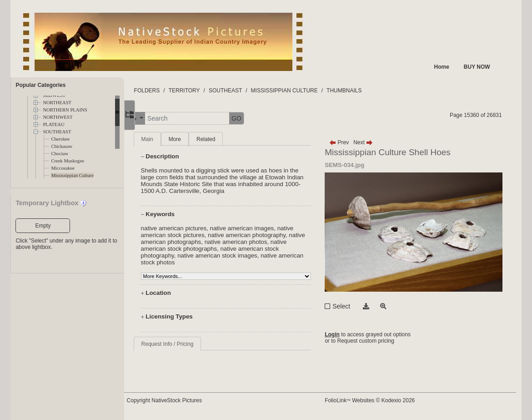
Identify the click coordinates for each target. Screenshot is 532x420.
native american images (262, 228)
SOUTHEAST (57, 132)
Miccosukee (63, 168)
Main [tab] (167, 139)
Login (342, 334)
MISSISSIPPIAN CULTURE (304, 91)
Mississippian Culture (72, 175)
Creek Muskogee (68, 161)
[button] (156, 119)
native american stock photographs (208, 249)
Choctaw (60, 154)
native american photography (267, 235)
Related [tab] (226, 139)
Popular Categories (40, 85)
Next (373, 142)
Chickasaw (62, 146)
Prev (349, 142)
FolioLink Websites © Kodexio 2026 (379, 400)
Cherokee (60, 139)
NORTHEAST (57, 103)
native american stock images (238, 256)
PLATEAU (53, 124)
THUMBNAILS (364, 91)
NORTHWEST (58, 117)
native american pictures (194, 228)
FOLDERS (167, 91)
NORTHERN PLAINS (65, 110)
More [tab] (195, 139)
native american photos (274, 242)
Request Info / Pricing (188, 344)
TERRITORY (204, 91)
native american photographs (200, 242)
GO (257, 118)
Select (351, 306)
